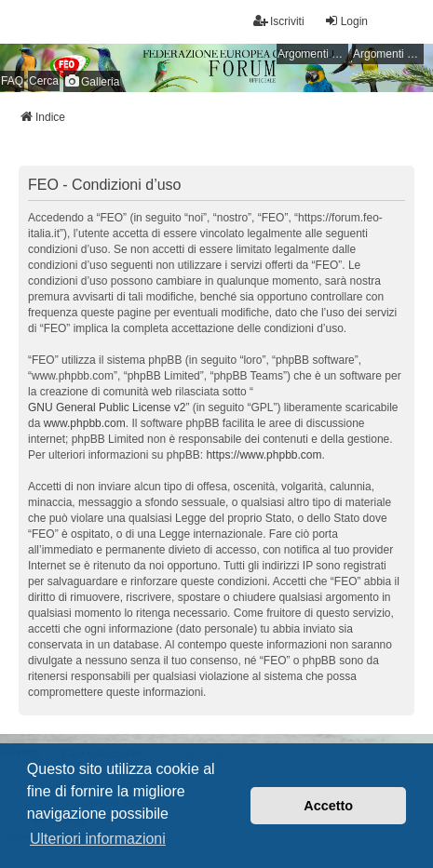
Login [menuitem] (346, 21)
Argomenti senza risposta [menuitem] (313, 54)
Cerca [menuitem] (44, 81)
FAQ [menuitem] (12, 81)
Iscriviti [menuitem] (279, 21)
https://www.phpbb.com (264, 455)
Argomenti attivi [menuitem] (388, 54)
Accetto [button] (328, 806)
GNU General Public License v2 (107, 407)
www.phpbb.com (85, 423)
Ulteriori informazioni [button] (98, 839)
